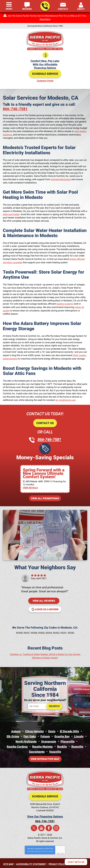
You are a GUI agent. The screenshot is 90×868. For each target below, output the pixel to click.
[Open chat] (76, 862)
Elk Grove (13, 731)
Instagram (56, 822)
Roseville (77, 741)
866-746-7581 (45, 6)
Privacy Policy (37, 845)
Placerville (68, 736)
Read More (45, 19)
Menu (9, 9)
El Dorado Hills (69, 726)
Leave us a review (47, 605)
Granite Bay (62, 731)
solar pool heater (11, 213)
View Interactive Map (45, 753)
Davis (52, 726)
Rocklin (62, 741)
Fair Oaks (30, 731)
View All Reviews (44, 596)
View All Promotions (45, 494)
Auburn (16, 726)
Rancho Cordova (17, 741)
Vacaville (55, 746)
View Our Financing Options (45, 810)
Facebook (49, 822)
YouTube (41, 822)
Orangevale (49, 736)
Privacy (58, 847)
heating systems (64, 302)
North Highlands (26, 736)
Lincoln (79, 731)
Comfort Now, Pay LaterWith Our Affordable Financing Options (45, 64)
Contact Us (45, 419)
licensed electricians (61, 178)
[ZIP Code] (38, 701)
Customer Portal (45, 80)
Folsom (45, 731)
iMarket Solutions (30, 862)
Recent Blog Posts (45, 644)
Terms (62, 847)
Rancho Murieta (42, 741)
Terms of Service (46, 845)
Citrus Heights (34, 726)
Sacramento (37, 746)
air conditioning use (66, 397)
